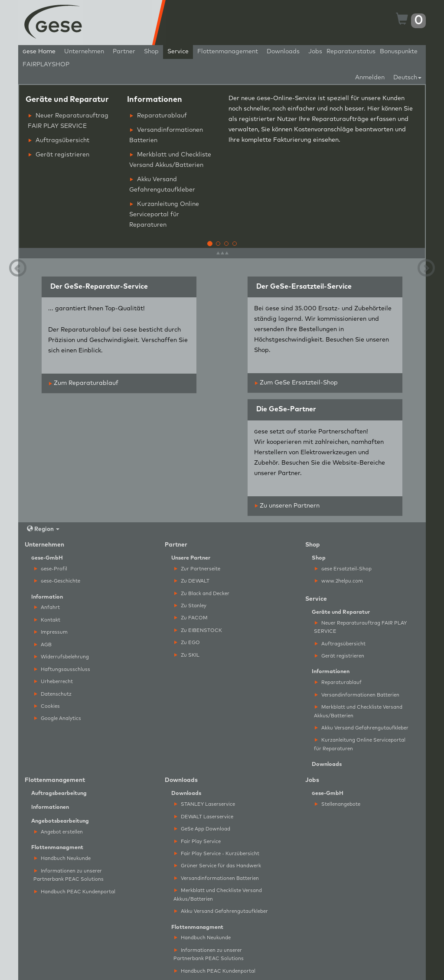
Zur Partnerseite (197, 569)
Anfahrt (47, 607)
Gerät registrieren (59, 155)
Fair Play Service (198, 842)
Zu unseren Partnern (287, 506)
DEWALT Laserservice (204, 817)
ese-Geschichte (57, 581)
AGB (43, 645)
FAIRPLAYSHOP (46, 65)
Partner (124, 52)
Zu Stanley (190, 606)
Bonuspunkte (399, 52)
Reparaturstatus (351, 52)
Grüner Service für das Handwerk (218, 866)
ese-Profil (51, 569)
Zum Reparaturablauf (84, 383)
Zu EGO (187, 643)
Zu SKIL (187, 655)
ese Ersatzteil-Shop (343, 569)
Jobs (315, 52)
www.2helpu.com (339, 581)
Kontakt (47, 620)
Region (43, 529)
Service (178, 52)
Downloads (283, 52)
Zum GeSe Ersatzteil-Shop (296, 383)
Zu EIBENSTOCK (198, 630)
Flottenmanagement (228, 52)
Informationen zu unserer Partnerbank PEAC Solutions (69, 875)
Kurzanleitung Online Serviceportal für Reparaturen (164, 215)
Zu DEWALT (192, 581)
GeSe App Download (202, 829)
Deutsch (407, 78)
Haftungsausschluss (62, 669)
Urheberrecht (54, 682)
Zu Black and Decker (202, 594)
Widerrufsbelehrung (62, 657)
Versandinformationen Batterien (166, 135)
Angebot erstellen (59, 832)
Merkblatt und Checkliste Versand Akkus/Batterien (170, 160)
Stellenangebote (338, 804)
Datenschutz (53, 694)
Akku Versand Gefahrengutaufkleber (162, 185)
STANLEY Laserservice (205, 804)
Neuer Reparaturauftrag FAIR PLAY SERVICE (68, 121)
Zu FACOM (191, 618)
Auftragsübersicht (59, 140)
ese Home (39, 52)
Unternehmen (84, 52)
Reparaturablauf (158, 116)
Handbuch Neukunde (62, 858)
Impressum (51, 632)
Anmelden (370, 78)
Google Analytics (58, 718)
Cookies (47, 706)
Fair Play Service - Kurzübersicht (217, 854)
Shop (151, 52)
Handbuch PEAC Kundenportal (75, 892)
